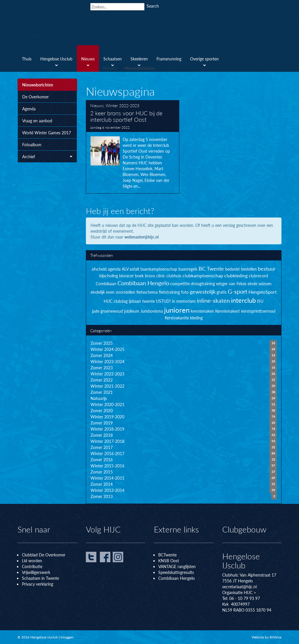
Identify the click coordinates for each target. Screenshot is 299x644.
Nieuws (97, 105)
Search (153, 6)
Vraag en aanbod (37, 121)
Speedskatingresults (176, 572)
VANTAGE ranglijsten (177, 566)
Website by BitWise (267, 637)
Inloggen (67, 637)
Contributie (32, 566)
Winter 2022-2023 (122, 105)
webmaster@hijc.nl (141, 237)
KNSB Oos (168, 561)
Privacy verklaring (38, 584)
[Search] (117, 7)
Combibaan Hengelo (177, 578)
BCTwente (167, 555)
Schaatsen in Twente (40, 578)
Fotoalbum (32, 145)
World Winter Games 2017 (47, 133)
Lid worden (32, 561)
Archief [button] (47, 156)
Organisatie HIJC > (239, 592)
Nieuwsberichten (38, 85)
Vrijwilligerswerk (36, 572)
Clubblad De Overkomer (44, 555)
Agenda (29, 109)
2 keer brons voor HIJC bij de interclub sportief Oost (133, 147)
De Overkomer (35, 97)
